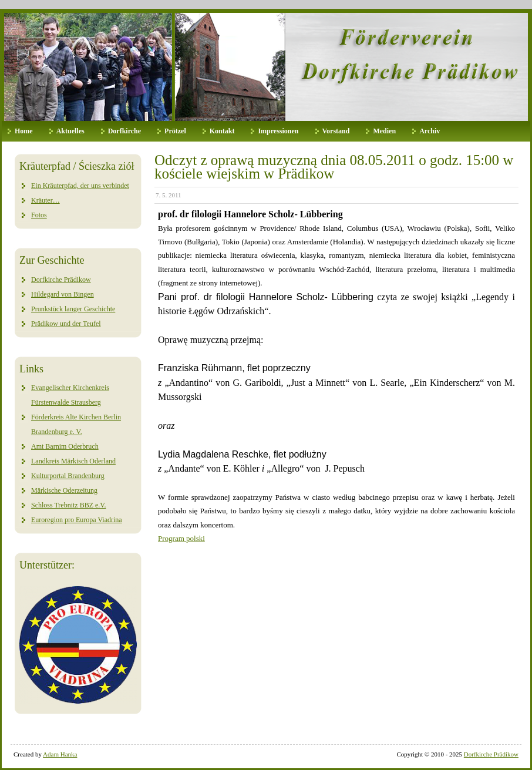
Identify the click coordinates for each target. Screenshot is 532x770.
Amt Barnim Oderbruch (65, 446)
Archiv (430, 131)
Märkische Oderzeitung (64, 490)
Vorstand (336, 131)
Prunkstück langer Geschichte (73, 309)
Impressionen (278, 131)
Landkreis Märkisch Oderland (73, 461)
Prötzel (175, 131)
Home (24, 131)
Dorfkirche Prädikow (61, 280)
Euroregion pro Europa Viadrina (77, 520)
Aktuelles (70, 131)
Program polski (181, 538)
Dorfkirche (124, 131)
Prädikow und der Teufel (66, 324)
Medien (384, 131)
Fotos (39, 215)
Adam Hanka (60, 754)
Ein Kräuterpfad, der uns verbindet (80, 186)
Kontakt (222, 131)
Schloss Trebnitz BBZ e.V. (68, 505)
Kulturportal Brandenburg (68, 476)
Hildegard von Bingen (63, 294)
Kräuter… (46, 200)
